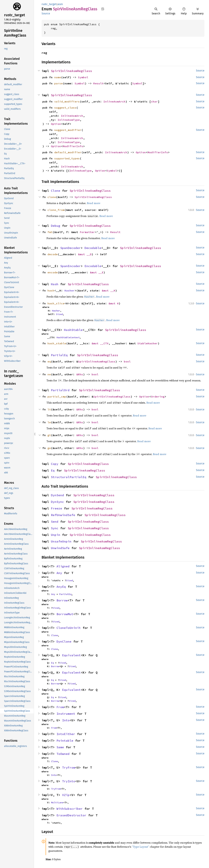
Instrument (66, 714)
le (49, 422)
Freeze (56, 508)
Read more (94, 203)
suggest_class (65, 108)
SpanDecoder (70, 248)
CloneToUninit (69, 628)
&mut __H (109, 290)
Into (66, 720)
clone (52, 197)
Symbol (83, 77)
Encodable (93, 266)
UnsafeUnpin (61, 541)
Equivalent (71, 655)
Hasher (70, 290)
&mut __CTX (100, 343)
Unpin (56, 535)
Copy (55, 464)
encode (53, 272)
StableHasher (148, 343)
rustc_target (49, 4)
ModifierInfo (73, 146)
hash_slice (56, 303)
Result (98, 83)
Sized (59, 314)
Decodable (93, 248)
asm (60, 4)
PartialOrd (60, 390)
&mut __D (85, 254)
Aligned (63, 566)
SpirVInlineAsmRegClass (71, 71)
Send (55, 522)
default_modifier (68, 152)
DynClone (64, 641)
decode (53, 254)
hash (51, 290)
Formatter (87, 232)
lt (49, 409)
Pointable (65, 741)
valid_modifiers (67, 101)
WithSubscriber (70, 809)
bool (127, 361)
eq (49, 361)
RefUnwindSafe (63, 515)
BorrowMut (65, 614)
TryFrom (69, 767)
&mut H (114, 303)
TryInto (69, 781)
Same (60, 747)
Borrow (62, 600)
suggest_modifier (68, 130)
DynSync (57, 502)
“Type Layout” (140, 847)
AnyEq (61, 587)
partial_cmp (57, 396)
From (60, 707)
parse (59, 83)
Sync (55, 528)
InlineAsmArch (115, 101)
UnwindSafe (60, 548)
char (154, 101)
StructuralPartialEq (69, 477)
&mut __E (97, 272)
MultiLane (57, 802)
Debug (56, 226)
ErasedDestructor (71, 815)
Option (56, 124)
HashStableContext (68, 337)
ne (49, 374)
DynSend (57, 495)
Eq (53, 470)
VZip (66, 795)
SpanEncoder (70, 266)
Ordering (158, 396)
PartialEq (59, 355)
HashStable (73, 330)
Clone (56, 191)
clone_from (56, 210)
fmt (50, 232)
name (58, 77)
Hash (55, 284)
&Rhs (80, 374)
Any (59, 573)
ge (49, 448)
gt (49, 435)
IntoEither (66, 734)
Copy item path (103, 9)
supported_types (67, 158)
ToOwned (63, 754)
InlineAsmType (69, 120)
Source (46, 13)
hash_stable (57, 343)
